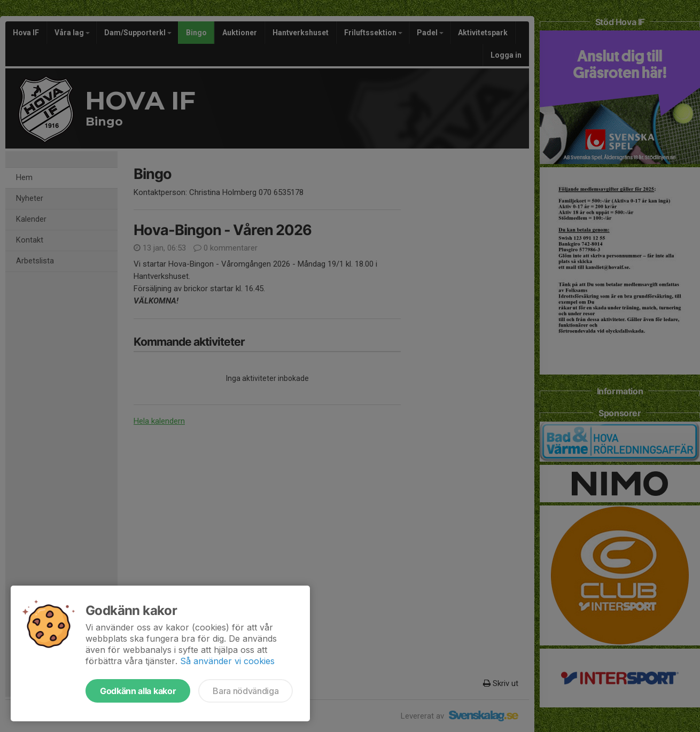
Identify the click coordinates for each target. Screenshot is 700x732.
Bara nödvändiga (246, 691)
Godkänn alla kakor (138, 691)
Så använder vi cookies (227, 661)
